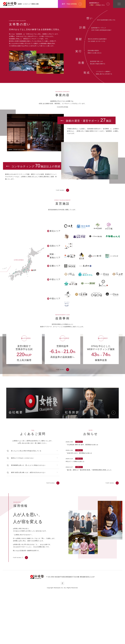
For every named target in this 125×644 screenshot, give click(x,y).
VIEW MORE (62, 244)
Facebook (62, 637)
